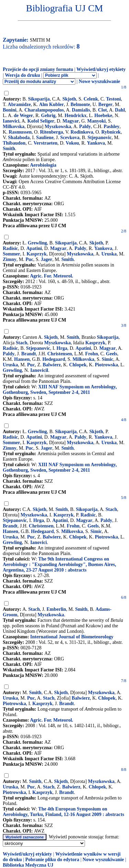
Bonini (10, 110)
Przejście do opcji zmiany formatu (38, 69)
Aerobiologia (43, 165)
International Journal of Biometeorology (72, 637)
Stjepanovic (99, 138)
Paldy (85, 127)
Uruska (109, 254)
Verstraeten (46, 143)
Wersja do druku (22, 75)
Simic (107, 359)
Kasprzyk (36, 254)
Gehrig (48, 116)
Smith (9, 149)
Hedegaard (54, 359)
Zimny (10, 259)
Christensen (60, 354)
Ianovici (11, 121)
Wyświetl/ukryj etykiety (101, 69)
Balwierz (52, 365)
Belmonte (80, 104)
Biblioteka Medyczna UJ (28, 865)
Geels (112, 354)
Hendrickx (76, 116)
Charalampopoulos (44, 110)
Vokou (72, 143)
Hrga (62, 348)
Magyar (71, 121)
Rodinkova (82, 132)
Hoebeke (103, 116)
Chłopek (98, 787)
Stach (21, 343)
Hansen (22, 359)
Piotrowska (106, 365)
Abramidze (19, 104)
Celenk (91, 99)
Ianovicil (39, 370)
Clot (103, 110)
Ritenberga (51, 132)
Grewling (37, 243)
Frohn (92, 354)
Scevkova (70, 138)
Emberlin (56, 609)
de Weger (23, 116)
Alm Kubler (52, 104)
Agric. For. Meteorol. (52, 276)
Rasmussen (20, 132)
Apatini (34, 248)
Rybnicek (111, 132)
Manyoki (96, 121)
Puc (29, 259)
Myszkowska (58, 127)
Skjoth (69, 99)
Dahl (120, 110)
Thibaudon (14, 143)
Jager (47, 259)
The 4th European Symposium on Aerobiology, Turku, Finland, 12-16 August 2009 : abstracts (63, 812)
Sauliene (45, 138)
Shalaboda (19, 138)
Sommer (12, 254)
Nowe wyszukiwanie (99, 81)
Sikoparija (39, 99)
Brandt (29, 354)
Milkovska (14, 127)
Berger (105, 104)
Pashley (111, 127)
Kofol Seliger (41, 121)
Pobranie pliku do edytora (52, 860)
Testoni (113, 99)
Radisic (10, 248)
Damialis (81, 110)
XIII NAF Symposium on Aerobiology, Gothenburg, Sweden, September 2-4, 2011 (60, 390)
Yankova (96, 143)
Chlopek (78, 365)
